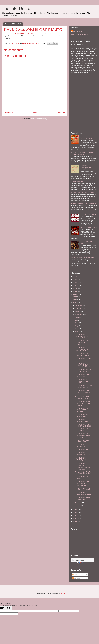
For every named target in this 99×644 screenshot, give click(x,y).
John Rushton (78, 31)
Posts (75, 575)
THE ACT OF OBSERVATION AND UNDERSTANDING (83, 154)
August (78, 317)
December (79, 305)
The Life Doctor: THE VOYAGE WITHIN (82, 398)
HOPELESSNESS (77, 182)
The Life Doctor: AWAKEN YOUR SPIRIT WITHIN (81, 336)
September (79, 314)
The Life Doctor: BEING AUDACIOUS (83, 498)
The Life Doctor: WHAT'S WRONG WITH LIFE (83, 473)
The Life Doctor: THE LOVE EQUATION (82, 355)
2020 (75, 288)
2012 (75, 515)
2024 (75, 277)
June (77, 323)
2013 (75, 512)
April (77, 329)
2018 (75, 294)
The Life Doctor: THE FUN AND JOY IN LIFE (83, 375)
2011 (75, 518)
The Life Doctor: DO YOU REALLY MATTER (83, 387)
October (78, 311)
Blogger (63, 593)
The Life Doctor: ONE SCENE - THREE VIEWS (82, 381)
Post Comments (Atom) (39, 119)
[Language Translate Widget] (82, 560)
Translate (85, 563)
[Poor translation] (8, 608)
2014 (75, 509)
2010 (75, 521)
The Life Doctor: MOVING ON (80, 446)
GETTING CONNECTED (89, 227)
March (77, 332)
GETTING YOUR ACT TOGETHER (83, 258)
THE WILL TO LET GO (88, 214)
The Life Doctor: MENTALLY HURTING (83, 420)
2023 (75, 279)
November (79, 308)
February (78, 503)
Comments (77, 578)
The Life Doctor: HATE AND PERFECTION (82, 489)
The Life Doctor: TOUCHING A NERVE (83, 494)
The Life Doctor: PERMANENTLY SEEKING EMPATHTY (83, 365)
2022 (75, 282)
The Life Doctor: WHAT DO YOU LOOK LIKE (83, 425)
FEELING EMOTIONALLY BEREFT (86, 167)
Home (35, 113)
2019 (75, 291)
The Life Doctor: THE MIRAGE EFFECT (82, 478)
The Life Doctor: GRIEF (83, 450)
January (78, 506)
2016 (75, 300)
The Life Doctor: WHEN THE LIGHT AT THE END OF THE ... (83, 403)
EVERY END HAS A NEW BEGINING (84, 203)
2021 (75, 285)
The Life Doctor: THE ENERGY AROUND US (82, 392)
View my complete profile (79, 34)
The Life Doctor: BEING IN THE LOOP (83, 441)
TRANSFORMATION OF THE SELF (83, 193)
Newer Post (8, 113)
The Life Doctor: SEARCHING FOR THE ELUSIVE (82, 349)
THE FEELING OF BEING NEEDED (87, 137)
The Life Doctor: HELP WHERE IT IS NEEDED (82, 459)
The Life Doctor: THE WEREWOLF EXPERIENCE (82, 483)
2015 (75, 303)
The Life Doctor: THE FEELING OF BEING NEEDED (83, 435)
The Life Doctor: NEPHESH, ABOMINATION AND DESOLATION (82, 466)
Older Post (61, 113)
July (77, 320)
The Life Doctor (17, 9)
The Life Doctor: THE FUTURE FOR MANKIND (82, 410)
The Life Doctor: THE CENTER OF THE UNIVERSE (82, 343)
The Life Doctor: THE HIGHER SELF (82, 430)
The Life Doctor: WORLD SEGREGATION (83, 371)
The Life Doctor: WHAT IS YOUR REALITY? (18, 34)
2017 (75, 297)
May (77, 326)
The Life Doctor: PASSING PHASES (82, 453)
